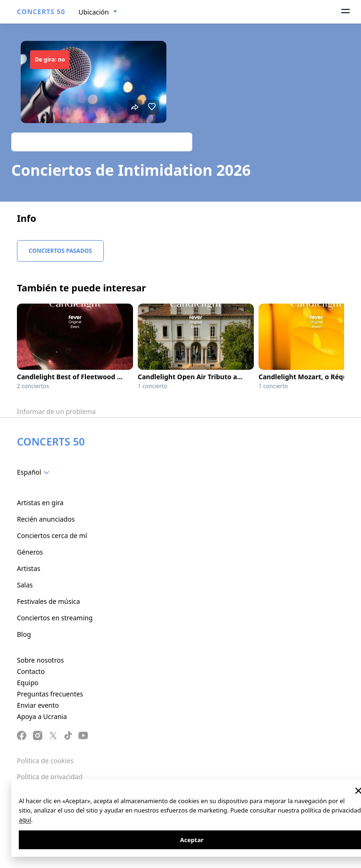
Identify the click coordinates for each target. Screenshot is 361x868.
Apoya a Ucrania (42, 716)
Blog (24, 634)
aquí (25, 820)
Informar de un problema (56, 411)
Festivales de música (48, 601)
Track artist (102, 142)
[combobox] (98, 12)
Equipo (28, 683)
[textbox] (35, 472)
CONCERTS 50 (41, 12)
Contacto (31, 671)
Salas (25, 585)
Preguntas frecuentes (50, 694)
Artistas (29, 568)
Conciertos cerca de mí (52, 536)
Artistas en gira (40, 503)
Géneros (30, 552)
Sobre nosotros (40, 660)
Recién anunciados (46, 519)
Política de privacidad (50, 777)
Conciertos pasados (60, 251)
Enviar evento (38, 705)
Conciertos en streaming (55, 618)
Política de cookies (45, 761)
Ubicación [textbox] (94, 12)
